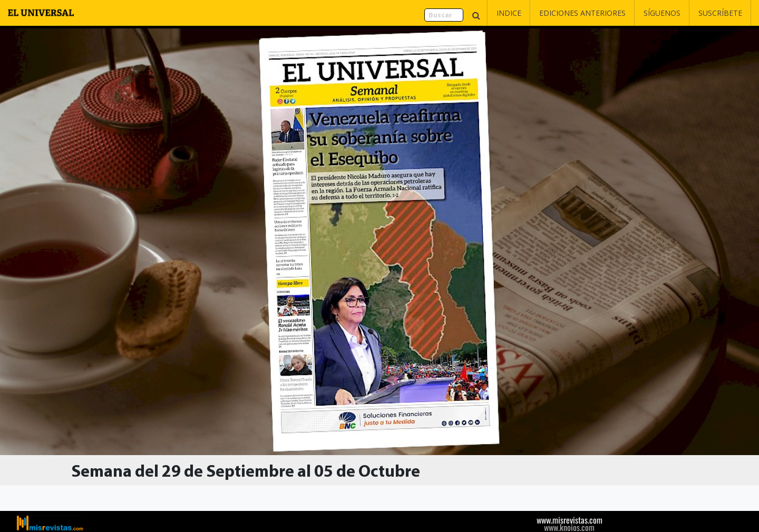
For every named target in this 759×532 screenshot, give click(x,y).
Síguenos (662, 13)
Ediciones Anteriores (582, 13)
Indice (509, 13)
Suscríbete (720, 13)
